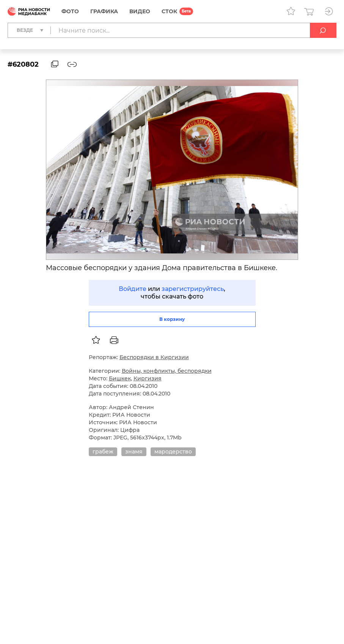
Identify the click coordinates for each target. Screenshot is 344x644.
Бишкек (120, 378)
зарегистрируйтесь (193, 289)
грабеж (103, 452)
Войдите (133, 289)
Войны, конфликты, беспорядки (167, 371)
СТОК (169, 11)
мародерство (173, 452)
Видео (140, 11)
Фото (70, 11)
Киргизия (148, 378)
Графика (104, 11)
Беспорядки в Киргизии (154, 357)
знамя (134, 452)
